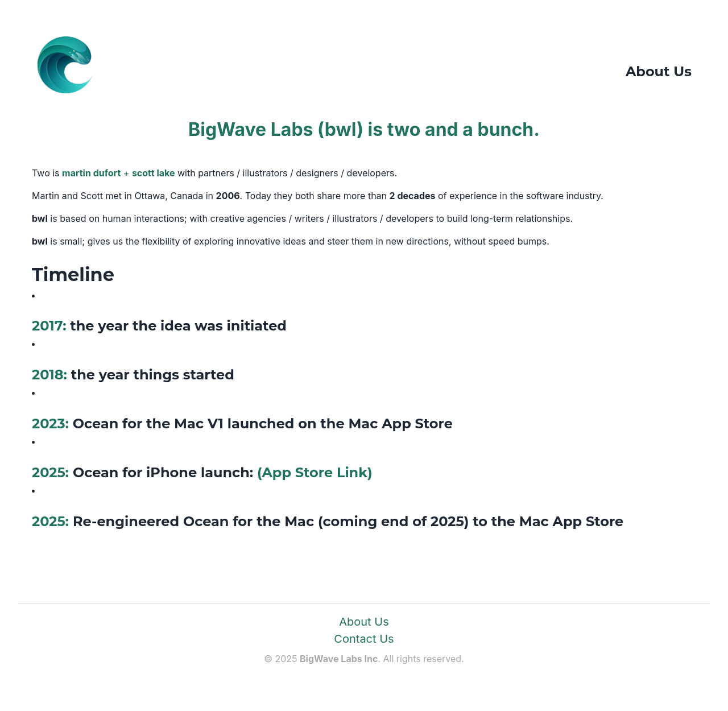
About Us (364, 622)
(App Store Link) (315, 472)
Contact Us (364, 639)
